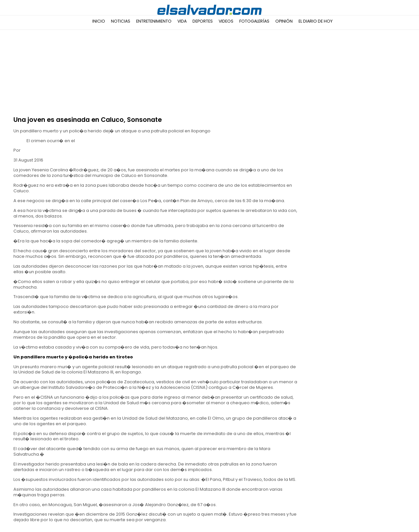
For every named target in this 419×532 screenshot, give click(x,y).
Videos (226, 21)
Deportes (203, 21)
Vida (182, 21)
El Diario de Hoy (316, 21)
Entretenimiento (154, 21)
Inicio (99, 21)
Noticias (121, 21)
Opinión (284, 21)
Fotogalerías (254, 21)
